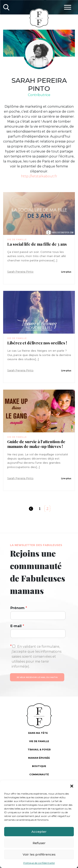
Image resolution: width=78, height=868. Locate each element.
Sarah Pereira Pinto (20, 272)
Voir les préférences (39, 854)
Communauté (39, 774)
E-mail (17, 626)
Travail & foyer (39, 750)
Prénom (19, 608)
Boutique (39, 766)
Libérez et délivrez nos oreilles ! (37, 343)
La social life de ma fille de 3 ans (37, 244)
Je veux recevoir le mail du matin (37, 677)
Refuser (39, 843)
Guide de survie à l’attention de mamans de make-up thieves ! (36, 444)
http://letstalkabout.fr (39, 176)
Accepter (39, 832)
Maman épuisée (39, 758)
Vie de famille (17, 240)
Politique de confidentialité (39, 863)
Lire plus (66, 272)
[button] (72, 786)
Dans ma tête (38, 733)
